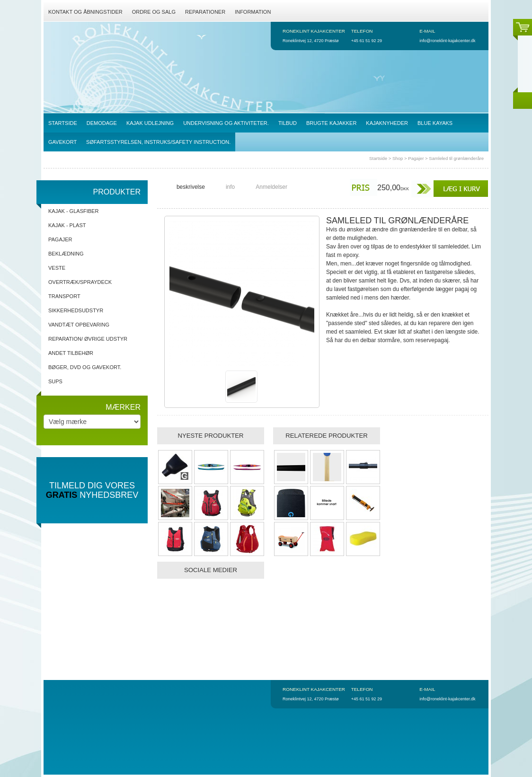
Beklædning (66, 254)
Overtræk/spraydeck (80, 282)
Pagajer (416, 158)
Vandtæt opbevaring (79, 325)
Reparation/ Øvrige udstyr (88, 339)
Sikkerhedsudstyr (76, 310)
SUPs (55, 381)
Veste (57, 268)
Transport (64, 296)
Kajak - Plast (67, 225)
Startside (378, 158)
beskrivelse (191, 187)
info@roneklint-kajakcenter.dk (447, 41)
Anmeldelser (271, 187)
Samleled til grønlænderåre (456, 158)
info (230, 187)
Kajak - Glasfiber (73, 211)
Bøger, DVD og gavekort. (85, 367)
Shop (398, 158)
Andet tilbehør (71, 353)
